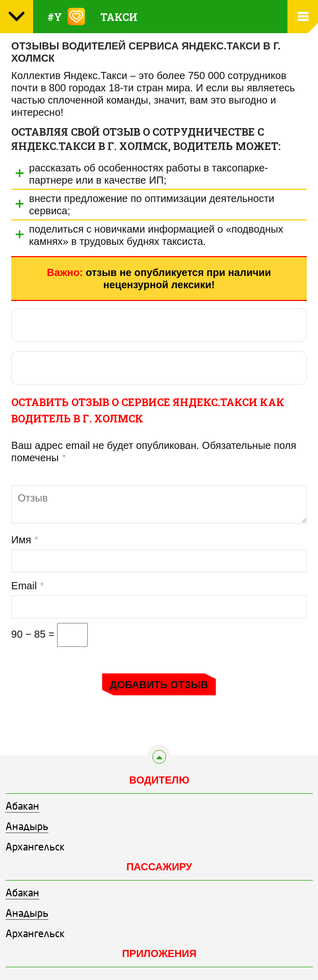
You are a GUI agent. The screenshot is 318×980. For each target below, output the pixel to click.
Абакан (22, 807)
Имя (24, 540)
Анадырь (27, 827)
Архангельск (35, 848)
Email (27, 586)
